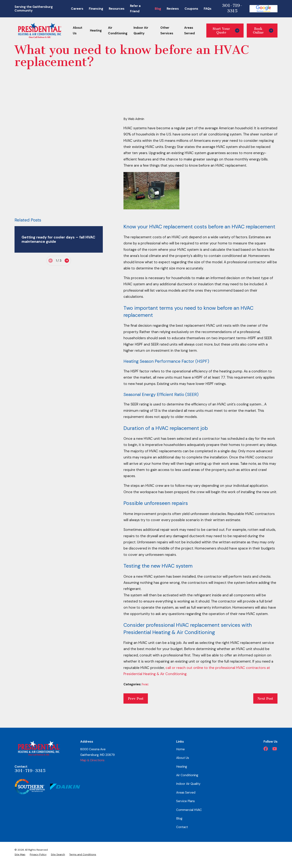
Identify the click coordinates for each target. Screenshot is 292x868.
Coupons (191, 9)
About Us (183, 758)
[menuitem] (20, 854)
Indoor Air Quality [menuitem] (141, 30)
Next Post (265, 699)
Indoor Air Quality (188, 784)
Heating (182, 766)
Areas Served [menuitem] (189, 30)
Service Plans (185, 801)
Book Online (263, 31)
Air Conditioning (187, 775)
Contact (182, 827)
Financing (96, 9)
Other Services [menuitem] (167, 30)
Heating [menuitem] (96, 30)
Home (180, 749)
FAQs (208, 9)
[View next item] (67, 183)
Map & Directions (92, 760)
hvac (145, 684)
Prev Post (136, 699)
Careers (77, 9)
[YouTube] (275, 749)
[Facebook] (266, 749)
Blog (158, 9)
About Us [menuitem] (78, 30)
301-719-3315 (232, 8)
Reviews (173, 9)
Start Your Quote (226, 31)
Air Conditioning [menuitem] (118, 30)
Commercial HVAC (189, 810)
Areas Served (186, 792)
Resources (117, 9)
